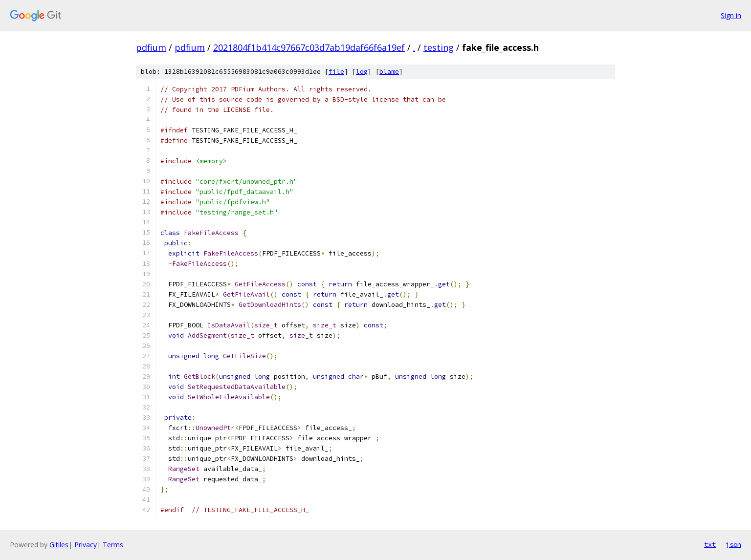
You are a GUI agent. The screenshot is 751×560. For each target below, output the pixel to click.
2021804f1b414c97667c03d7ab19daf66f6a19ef (309, 47)
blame (389, 72)
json (733, 544)
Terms (113, 545)
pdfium (151, 47)
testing (439, 47)
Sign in (731, 15)
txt (710, 544)
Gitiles (59, 545)
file (336, 72)
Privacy (86, 545)
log (362, 72)
